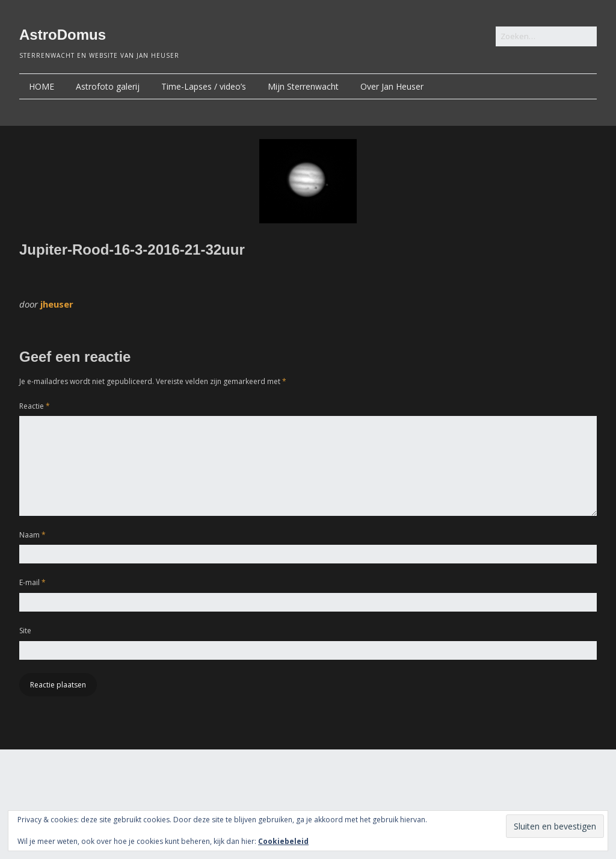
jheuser (57, 304)
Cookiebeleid (283, 841)
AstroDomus (63, 35)
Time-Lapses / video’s (204, 86)
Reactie (35, 406)
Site (25, 631)
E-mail (32, 582)
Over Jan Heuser (392, 86)
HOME (42, 86)
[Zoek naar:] (546, 36)
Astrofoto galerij (108, 86)
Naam (32, 535)
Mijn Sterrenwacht (303, 86)
